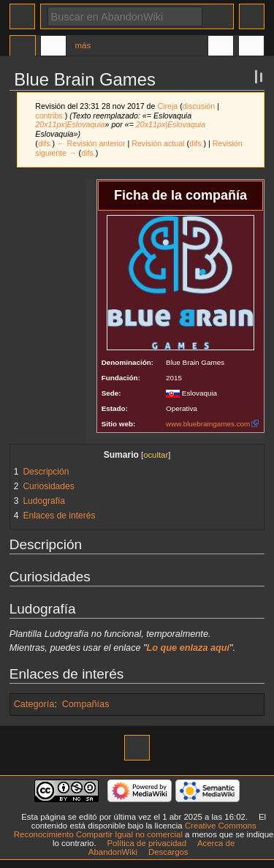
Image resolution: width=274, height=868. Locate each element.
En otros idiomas (221, 48)
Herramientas (251, 48)
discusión (199, 106)
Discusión (53, 48)
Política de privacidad (146, 843)
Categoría (34, 704)
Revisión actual (158, 143)
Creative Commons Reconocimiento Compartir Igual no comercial (135, 830)
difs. (45, 143)
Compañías (86, 704)
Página (23, 48)
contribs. (50, 116)
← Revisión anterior (91, 143)
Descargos (168, 852)
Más (83, 45)
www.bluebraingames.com (208, 424)
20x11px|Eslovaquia (70, 124)
